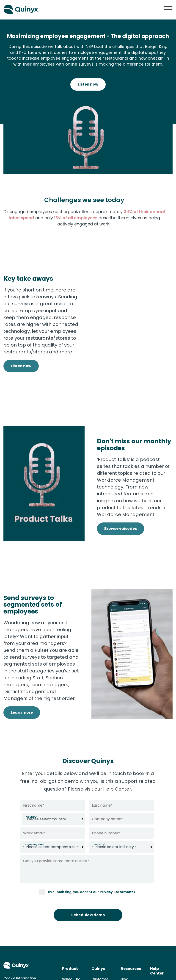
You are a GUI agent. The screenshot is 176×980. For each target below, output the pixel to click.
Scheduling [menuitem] (71, 916)
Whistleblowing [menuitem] (104, 951)
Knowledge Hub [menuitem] (130, 926)
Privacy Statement (116, 840)
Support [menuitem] (157, 920)
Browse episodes (121, 499)
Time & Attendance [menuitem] (72, 926)
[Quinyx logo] (44, 9)
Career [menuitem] (97, 944)
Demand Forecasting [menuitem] (72, 939)
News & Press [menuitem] (103, 936)
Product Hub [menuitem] (131, 949)
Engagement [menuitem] (73, 963)
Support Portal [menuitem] (157, 938)
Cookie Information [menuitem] (20, 915)
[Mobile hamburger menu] (168, 9)
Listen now (88, 84)
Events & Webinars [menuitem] (129, 939)
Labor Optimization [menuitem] (73, 952)
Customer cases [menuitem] (100, 919)
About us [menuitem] (99, 929)
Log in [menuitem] (155, 927)
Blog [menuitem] (125, 916)
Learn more (22, 672)
